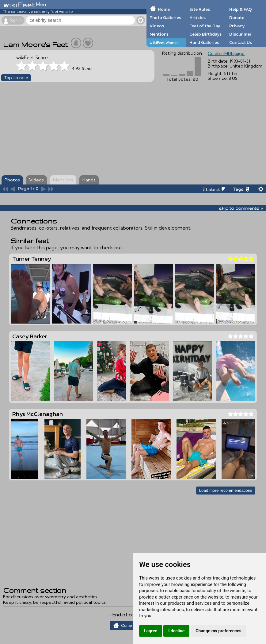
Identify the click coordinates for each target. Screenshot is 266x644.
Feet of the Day (205, 26)
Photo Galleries (165, 17)
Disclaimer (240, 34)
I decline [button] (176, 631)
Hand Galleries (204, 42)
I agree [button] (151, 631)
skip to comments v (241, 208)
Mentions (159, 34)
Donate (237, 17)
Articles (198, 17)
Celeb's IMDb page (226, 53)
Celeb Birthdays (205, 34)
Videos (157, 26)
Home (164, 9)
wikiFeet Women (164, 43)
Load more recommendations (226, 490)
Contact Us (241, 42)
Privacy (237, 26)
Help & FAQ (241, 9)
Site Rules (200, 9)
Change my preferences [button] (218, 631)
